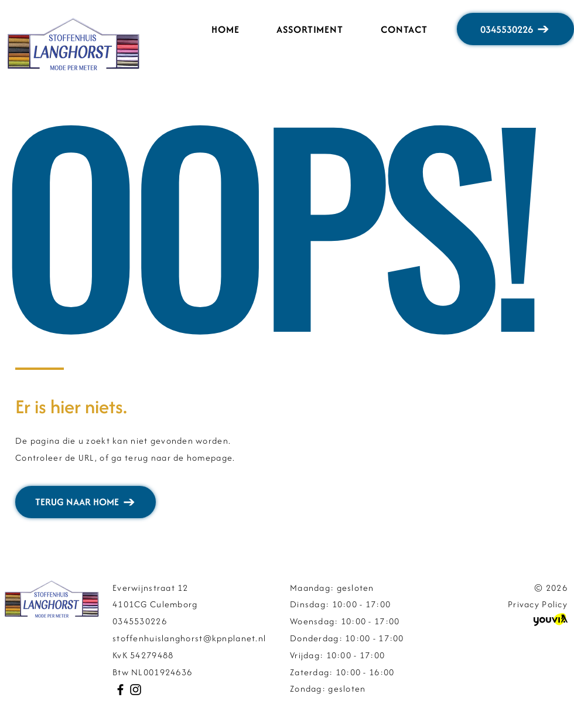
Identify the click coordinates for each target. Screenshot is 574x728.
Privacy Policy (538, 604)
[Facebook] (120, 690)
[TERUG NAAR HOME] (86, 502)
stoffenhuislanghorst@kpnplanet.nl (189, 638)
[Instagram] (136, 690)
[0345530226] (515, 29)
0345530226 (140, 621)
